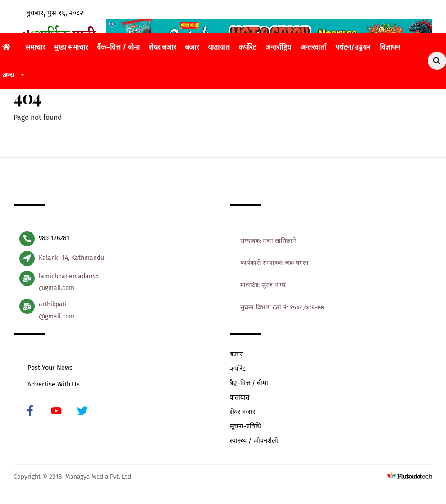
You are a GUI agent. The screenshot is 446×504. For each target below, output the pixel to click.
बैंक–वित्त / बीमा (118, 47)
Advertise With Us (54, 384)
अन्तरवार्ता (313, 47)
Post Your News (50, 368)
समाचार (35, 47)
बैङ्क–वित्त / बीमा (249, 383)
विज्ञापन (390, 47)
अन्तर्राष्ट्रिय (278, 47)
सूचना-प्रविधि (245, 426)
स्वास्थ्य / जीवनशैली (254, 441)
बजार (192, 47)
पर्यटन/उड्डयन (353, 47)
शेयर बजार (162, 47)
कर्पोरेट (247, 47)
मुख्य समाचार (71, 47)
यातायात (219, 47)
